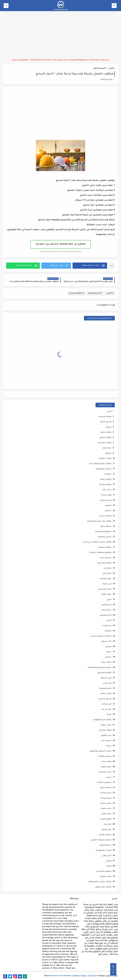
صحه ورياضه (106, 798)
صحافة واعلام (105, 845)
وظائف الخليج (105, 438)
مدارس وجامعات (104, 537)
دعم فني (108, 657)
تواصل (109, 861)
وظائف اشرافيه (105, 547)
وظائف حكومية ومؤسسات (100, 464)
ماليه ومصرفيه (105, 689)
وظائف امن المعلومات (102, 720)
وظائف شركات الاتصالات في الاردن (97, 542)
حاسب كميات (106, 809)
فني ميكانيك (106, 605)
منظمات (108, 631)
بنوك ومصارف (105, 579)
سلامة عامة (106, 610)
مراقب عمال (106, 762)
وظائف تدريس (105, 516)
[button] (90, 266)
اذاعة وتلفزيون (105, 615)
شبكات (108, 746)
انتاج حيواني (107, 856)
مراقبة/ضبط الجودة (103, 532)
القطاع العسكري (104, 673)
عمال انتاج (107, 574)
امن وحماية (107, 704)
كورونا (109, 866)
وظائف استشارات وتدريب (100, 636)
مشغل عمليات (105, 835)
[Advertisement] (60, 35)
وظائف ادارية (106, 432)
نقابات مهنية (106, 694)
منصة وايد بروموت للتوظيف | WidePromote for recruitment (70, 976)
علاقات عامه (106, 662)
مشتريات (107, 568)
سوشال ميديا (106, 558)
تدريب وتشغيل (105, 772)
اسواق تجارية (106, 527)
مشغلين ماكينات (104, 783)
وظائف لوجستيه (104, 563)
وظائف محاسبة (105, 443)
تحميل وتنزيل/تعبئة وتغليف (99, 668)
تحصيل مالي (106, 741)
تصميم (108, 506)
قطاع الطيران (106, 819)
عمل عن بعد (106, 709)
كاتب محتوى (106, 641)
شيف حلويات (106, 767)
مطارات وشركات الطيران (101, 840)
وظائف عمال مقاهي (103, 887)
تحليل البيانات (106, 793)
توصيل (108, 647)
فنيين (109, 600)
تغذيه (109, 715)
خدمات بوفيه (106, 725)
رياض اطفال (106, 814)
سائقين (108, 511)
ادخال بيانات (106, 490)
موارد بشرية (106, 495)
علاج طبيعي (106, 830)
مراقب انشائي (106, 803)
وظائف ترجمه (106, 788)
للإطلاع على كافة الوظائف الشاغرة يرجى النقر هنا (61, 244)
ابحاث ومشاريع (105, 589)
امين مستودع (106, 500)
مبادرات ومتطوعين (103, 851)
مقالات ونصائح (105, 730)
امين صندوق (106, 678)
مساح (109, 777)
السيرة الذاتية (99, 68)
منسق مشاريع (105, 699)
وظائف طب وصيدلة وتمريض (99, 521)
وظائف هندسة (76, 293)
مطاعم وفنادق (105, 485)
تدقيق (109, 652)
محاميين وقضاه (105, 756)
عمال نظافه (106, 594)
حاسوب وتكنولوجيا (104, 469)
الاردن (111, 68)
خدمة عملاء (107, 448)
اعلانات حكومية (105, 459)
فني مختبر (107, 683)
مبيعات (108, 427)
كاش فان (108, 824)
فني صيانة (107, 584)
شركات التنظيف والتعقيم (101, 751)
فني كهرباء (107, 626)
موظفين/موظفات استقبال (100, 553)
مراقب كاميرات (105, 877)
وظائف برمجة (106, 479)
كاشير (109, 621)
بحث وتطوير (106, 736)
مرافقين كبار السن (104, 871)
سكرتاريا (108, 474)
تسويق (108, 453)
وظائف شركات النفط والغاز (100, 882)
